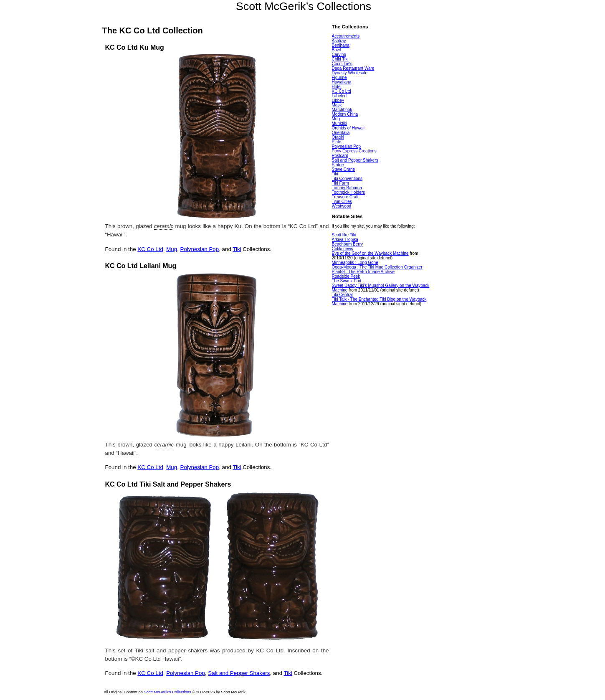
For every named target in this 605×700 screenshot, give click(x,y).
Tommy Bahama (347, 188)
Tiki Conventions (347, 179)
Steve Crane (344, 169)
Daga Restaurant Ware (353, 68)
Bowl (337, 50)
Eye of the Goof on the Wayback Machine (370, 253)
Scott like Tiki (344, 235)
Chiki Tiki (340, 59)
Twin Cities (342, 202)
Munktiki (340, 123)
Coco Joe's (342, 64)
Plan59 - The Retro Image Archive (363, 272)
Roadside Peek (346, 276)
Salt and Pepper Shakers (239, 673)
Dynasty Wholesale (350, 73)
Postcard (340, 156)
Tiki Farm (340, 183)
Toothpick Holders (348, 192)
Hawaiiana (342, 82)
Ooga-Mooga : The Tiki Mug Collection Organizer (377, 267)
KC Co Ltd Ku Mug (135, 47)
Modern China (345, 114)
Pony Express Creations (354, 151)
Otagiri (338, 137)
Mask (337, 105)
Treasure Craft (345, 197)
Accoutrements (346, 36)
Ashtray (339, 41)
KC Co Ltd (150, 249)
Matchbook (342, 110)
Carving (339, 55)
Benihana (341, 45)
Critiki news (343, 249)
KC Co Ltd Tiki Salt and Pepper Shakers (168, 484)
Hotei (337, 87)
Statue (338, 165)
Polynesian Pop (200, 249)
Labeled (339, 96)
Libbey (338, 100)
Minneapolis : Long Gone (355, 262)
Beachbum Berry (347, 244)
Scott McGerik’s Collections (304, 6)
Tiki (237, 249)
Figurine (339, 77)
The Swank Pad (347, 281)
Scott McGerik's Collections (167, 692)
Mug (172, 249)
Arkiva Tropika (345, 240)
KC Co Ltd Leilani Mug (141, 266)
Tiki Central (342, 295)
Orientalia (341, 133)
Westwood (342, 206)
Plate (337, 142)
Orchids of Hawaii (348, 128)
